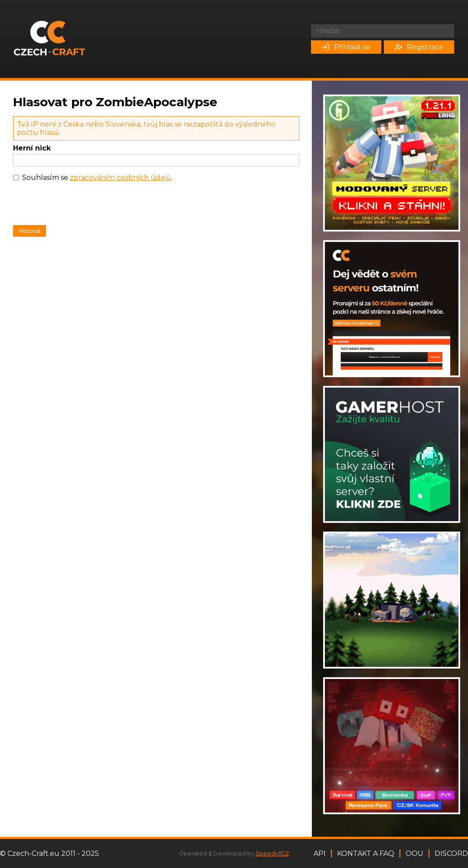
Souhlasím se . (97, 178)
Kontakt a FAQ (366, 853)
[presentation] (79, 206)
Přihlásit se (346, 47)
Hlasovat (29, 231)
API (320, 853)
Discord (451, 853)
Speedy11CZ (272, 853)
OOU (414, 853)
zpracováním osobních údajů (120, 178)
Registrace (419, 47)
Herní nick (32, 148)
